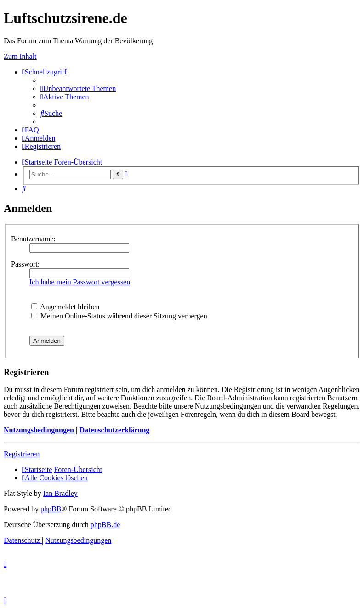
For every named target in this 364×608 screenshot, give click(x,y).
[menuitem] (78, 88)
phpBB (51, 509)
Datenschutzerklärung (114, 430)
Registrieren (22, 454)
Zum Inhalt (20, 56)
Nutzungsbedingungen (39, 430)
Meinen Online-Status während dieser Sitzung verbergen (119, 316)
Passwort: (25, 264)
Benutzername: (33, 239)
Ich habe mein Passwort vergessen (80, 282)
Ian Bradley (60, 493)
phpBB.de (105, 525)
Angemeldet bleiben (65, 307)
